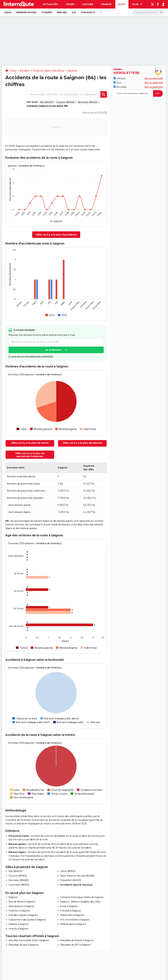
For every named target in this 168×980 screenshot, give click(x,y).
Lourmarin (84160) (19, 885)
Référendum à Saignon (73, 924)
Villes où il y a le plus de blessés (82, 443)
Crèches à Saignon (71, 911)
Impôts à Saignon (18, 929)
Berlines (62, 12)
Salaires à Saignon (19, 924)
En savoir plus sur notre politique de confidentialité (31, 356)
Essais (8, 12)
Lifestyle (119, 78)
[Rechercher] (148, 12)
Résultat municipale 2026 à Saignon (29, 940)
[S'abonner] (138, 93)
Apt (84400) (15, 871)
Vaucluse (72, 71)
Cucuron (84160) (18, 876)
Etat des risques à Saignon (23, 915)
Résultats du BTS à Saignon (76, 945)
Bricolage (120, 87)
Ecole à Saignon (69, 906)
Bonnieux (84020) (88, 102)
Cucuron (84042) (66, 102)
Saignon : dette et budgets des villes (80, 902)
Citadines (47, 12)
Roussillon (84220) (71, 880)
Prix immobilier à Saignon (75, 920)
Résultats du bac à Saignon (24, 945)
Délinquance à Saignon (21, 906)
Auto (122, 4)
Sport (70, 4)
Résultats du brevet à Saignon (77, 940)
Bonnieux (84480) (18, 880)
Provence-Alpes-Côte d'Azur (48, 71)
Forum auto (88, 12)
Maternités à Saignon (72, 915)
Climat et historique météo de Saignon (82, 897)
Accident (25, 71)
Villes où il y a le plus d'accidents (56, 235)
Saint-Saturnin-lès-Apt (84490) (77, 876)
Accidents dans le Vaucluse (76, 885)
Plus (137, 4)
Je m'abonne (53, 350)
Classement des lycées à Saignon (27, 920)
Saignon (13, 897)
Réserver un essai (26, 12)
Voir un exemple (154, 78)
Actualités (50, 4)
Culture (88, 4)
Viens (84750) (68, 871)
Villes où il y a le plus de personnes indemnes (30, 455)
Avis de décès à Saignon (22, 902)
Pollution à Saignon (19, 911)
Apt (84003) (47, 102)
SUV (74, 12)
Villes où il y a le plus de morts (30, 443)
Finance (106, 4)
